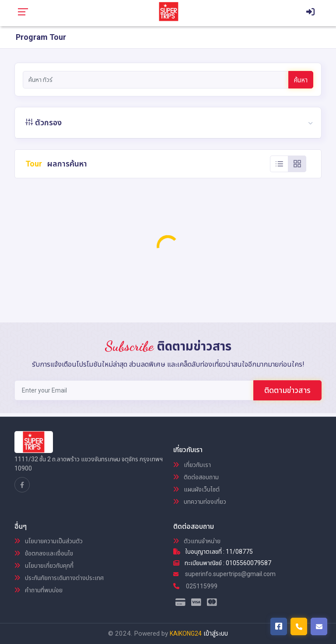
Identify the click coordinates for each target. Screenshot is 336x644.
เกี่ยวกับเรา (192, 465)
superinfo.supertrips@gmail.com (224, 574)
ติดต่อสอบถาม (196, 477)
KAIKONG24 (186, 633)
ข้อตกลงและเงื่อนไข (44, 553)
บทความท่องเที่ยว (200, 502)
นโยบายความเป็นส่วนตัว (49, 541)
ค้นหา (301, 80)
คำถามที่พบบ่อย (38, 590)
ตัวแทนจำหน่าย (197, 541)
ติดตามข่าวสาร (287, 390)
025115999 (195, 586)
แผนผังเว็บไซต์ (196, 489)
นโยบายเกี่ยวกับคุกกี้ (44, 566)
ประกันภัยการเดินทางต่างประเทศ (59, 578)
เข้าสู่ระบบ (216, 633)
